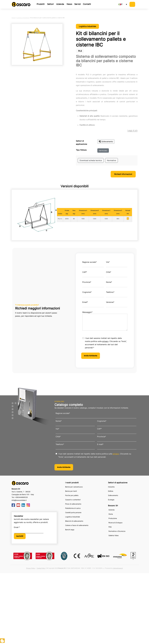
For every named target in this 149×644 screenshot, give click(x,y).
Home (13, 18)
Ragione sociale (90, 262)
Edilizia (111, 491)
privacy (105, 341)
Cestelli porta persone (73, 512)
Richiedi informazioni (123, 174)
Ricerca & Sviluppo (115, 523)
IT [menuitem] (122, 4)
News (69, 4)
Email (85, 302)
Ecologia (111, 500)
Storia (111, 514)
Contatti (87, 4)
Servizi (77, 4)
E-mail (100, 444)
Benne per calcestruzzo (74, 487)
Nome (109, 282)
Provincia (87, 282)
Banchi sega (70, 530)
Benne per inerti (71, 491)
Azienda (60, 4)
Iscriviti (20, 536)
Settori (50, 4)
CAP (85, 272)
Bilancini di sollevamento (74, 521)
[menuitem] (123, 4)
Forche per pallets (72, 495)
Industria (111, 487)
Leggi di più (132, 130)
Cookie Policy (41, 568)
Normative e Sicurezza (117, 531)
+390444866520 (21, 497)
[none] (123, 4)
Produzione (113, 518)
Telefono (110, 292)
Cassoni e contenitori (73, 500)
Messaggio (87, 312)
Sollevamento (106, 141)
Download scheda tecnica (91, 160)
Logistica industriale (23, 18)
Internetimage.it (118, 568)
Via (108, 262)
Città (109, 272)
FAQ (110, 527)
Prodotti (41, 4)
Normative (111, 160)
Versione (110, 302)
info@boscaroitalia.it (19, 500)
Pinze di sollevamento (73, 504)
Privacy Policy (31, 568)
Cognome (87, 292)
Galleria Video (114, 535)
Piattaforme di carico (73, 508)
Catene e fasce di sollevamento (77, 525)
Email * (17, 527)
